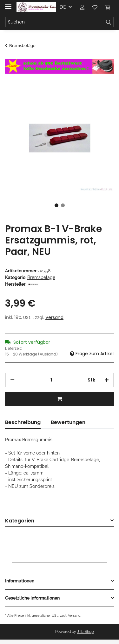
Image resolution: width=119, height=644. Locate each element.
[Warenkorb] (108, 7)
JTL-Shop (85, 632)
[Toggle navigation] (8, 4)
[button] (82, 7)
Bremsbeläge (41, 277)
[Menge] (51, 380)
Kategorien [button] (20, 521)
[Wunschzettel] (95, 7)
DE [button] (63, 7)
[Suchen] (54, 22)
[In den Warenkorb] (60, 399)
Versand (54, 317)
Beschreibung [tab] (23, 422)
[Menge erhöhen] (107, 380)
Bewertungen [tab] (68, 422)
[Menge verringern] (12, 380)
